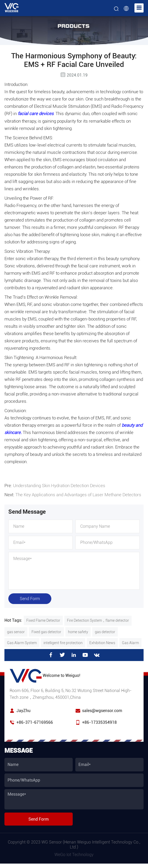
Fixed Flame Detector (43, 620)
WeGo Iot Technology (74, 854)
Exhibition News (102, 642)
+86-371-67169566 (35, 722)
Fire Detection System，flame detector (98, 620)
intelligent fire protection (63, 642)
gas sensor (16, 631)
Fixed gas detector (46, 631)
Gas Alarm (130, 642)
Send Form (30, 598)
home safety (78, 631)
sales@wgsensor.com (102, 710)
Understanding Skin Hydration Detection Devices (59, 485)
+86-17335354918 (99, 722)
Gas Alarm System (22, 642)
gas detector (105, 631)
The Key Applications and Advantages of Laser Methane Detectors (78, 494)
